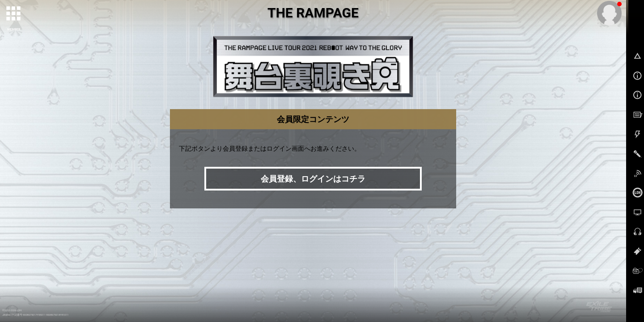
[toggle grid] (14, 14)
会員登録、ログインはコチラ (313, 179)
